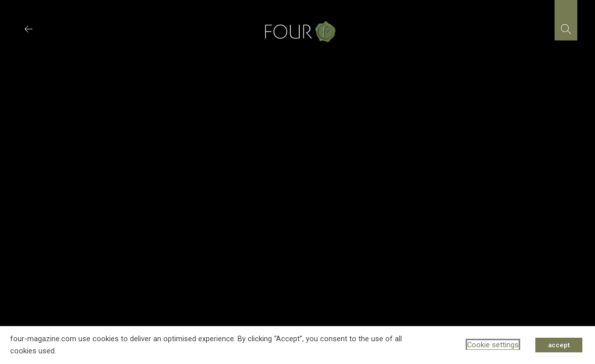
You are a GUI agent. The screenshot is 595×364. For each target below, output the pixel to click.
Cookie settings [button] (493, 345)
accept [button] (559, 345)
